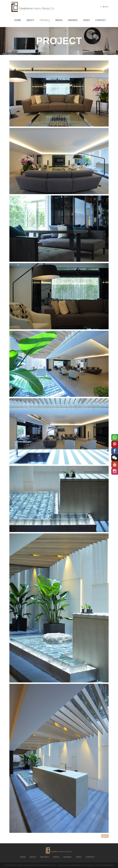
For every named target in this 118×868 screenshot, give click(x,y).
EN (107, 7)
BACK (105, 836)
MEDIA (59, 20)
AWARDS (73, 20)
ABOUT (30, 20)
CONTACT (101, 20)
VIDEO (86, 20)
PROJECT (45, 20)
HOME (18, 20)
